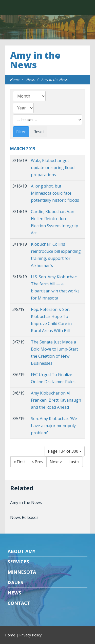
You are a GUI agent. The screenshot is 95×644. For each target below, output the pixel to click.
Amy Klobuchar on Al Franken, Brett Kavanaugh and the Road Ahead (56, 400)
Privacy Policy (30, 635)
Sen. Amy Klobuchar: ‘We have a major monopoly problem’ (54, 426)
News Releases (24, 517)
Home (15, 79)
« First (19, 462)
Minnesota (22, 572)
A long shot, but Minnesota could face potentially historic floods (55, 193)
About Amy (22, 551)
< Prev (37, 462)
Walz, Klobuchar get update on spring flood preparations (53, 168)
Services (18, 562)
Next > (56, 462)
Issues (15, 582)
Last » (74, 462)
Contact (19, 603)
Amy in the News (35, 60)
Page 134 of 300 (65, 451)
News (31, 79)
